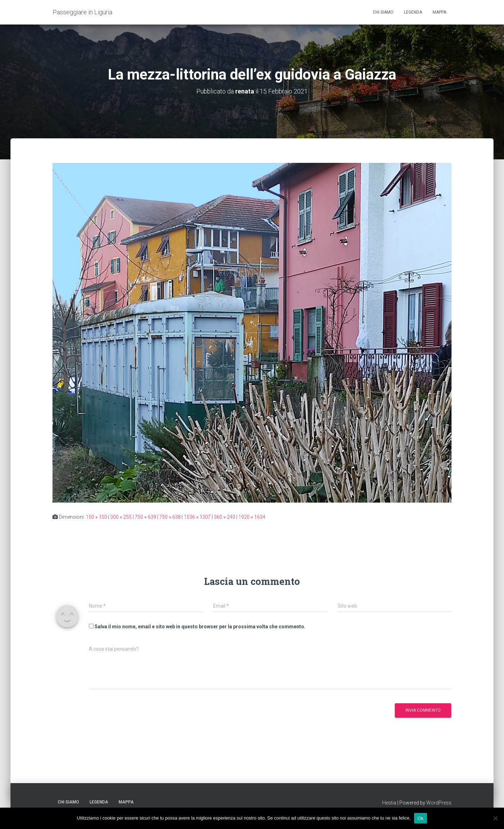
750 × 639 (145, 517)
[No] (495, 818)
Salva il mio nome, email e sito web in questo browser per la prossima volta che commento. (200, 627)
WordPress (439, 803)
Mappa (439, 12)
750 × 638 (170, 517)
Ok (421, 818)
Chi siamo (383, 12)
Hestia (389, 803)
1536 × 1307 (197, 517)
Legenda (413, 12)
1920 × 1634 (252, 517)
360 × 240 (225, 517)
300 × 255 (121, 517)
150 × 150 (96, 517)
